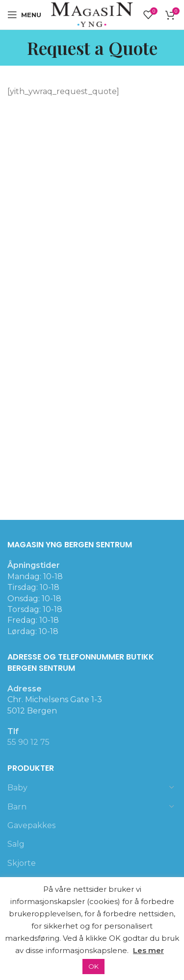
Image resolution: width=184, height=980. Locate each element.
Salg (16, 844)
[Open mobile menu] (24, 15)
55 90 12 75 (28, 742)
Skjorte (22, 863)
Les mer (148, 950)
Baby (17, 788)
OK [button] (93, 966)
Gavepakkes (31, 825)
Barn (17, 807)
